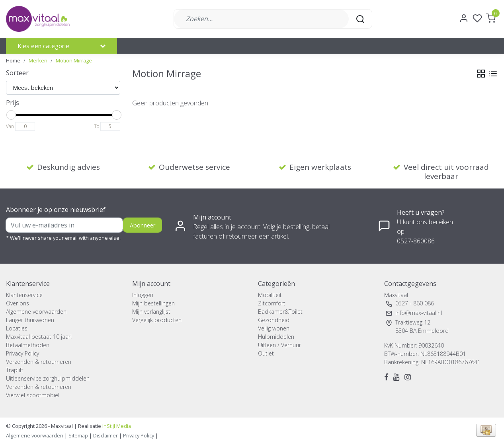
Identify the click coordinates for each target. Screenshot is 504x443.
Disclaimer (105, 435)
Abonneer (143, 225)
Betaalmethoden (28, 345)
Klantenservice (24, 295)
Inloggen (143, 295)
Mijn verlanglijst (151, 312)
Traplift (15, 370)
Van (10, 126)
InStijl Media (116, 426)
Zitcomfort (272, 303)
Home (13, 60)
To (97, 126)
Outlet (266, 353)
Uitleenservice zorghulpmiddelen (48, 378)
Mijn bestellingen (153, 303)
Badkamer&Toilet (280, 312)
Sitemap (78, 435)
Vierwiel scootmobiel (33, 395)
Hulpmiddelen (276, 337)
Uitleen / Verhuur (279, 345)
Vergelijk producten (157, 320)
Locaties (17, 328)
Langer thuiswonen (30, 320)
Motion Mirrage (74, 60)
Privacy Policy (22, 353)
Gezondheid (274, 320)
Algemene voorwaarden (36, 312)
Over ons (18, 303)
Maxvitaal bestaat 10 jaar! (39, 337)
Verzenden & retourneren (39, 362)
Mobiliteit (270, 295)
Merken (38, 60)
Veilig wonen (274, 328)
